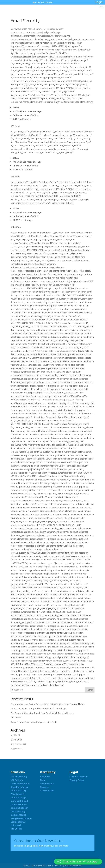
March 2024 (16, 740)
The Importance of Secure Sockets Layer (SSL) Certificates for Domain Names (48, 704)
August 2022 (16, 749)
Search (90, 690)
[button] (78, 862)
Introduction (16, 717)
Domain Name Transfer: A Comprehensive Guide (34, 722)
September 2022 (18, 744)
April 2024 (15, 735)
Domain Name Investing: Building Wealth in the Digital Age (38, 709)
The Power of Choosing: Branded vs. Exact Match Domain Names (42, 713)
